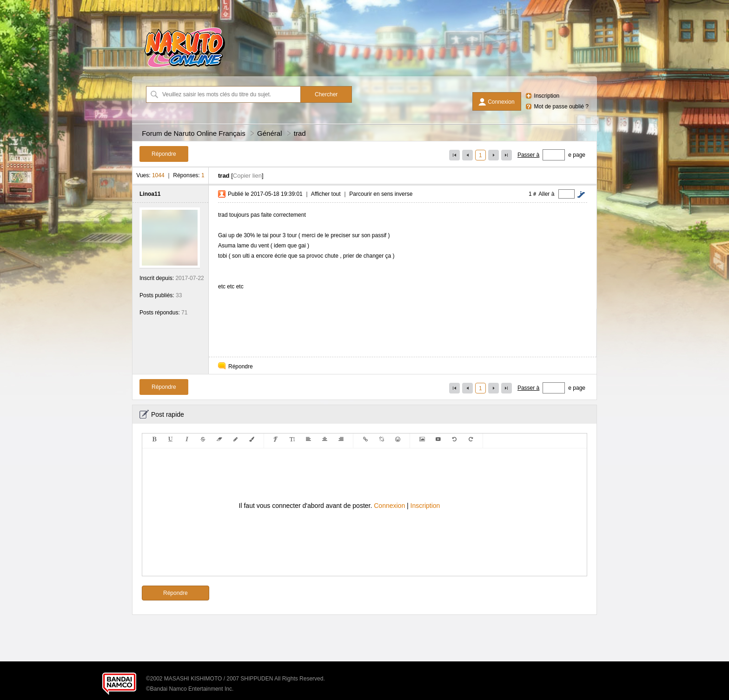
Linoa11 (150, 194)
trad (300, 133)
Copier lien (247, 176)
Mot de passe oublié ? (561, 107)
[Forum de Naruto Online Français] (185, 67)
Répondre (241, 367)
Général (269, 133)
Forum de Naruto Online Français (194, 133)
